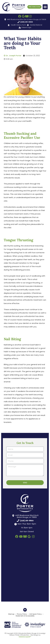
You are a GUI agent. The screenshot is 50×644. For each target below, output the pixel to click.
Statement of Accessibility (25, 616)
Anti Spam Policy (36, 614)
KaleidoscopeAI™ (25, 637)
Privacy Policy (22, 614)
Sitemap (11, 614)
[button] (45, 7)
